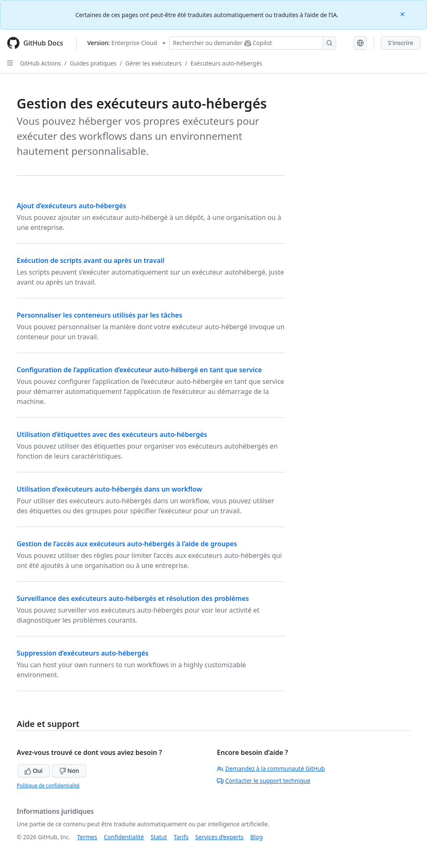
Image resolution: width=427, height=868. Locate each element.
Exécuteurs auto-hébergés (226, 63)
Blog (256, 837)
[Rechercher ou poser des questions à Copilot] (253, 43)
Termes (87, 837)
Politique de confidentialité (48, 786)
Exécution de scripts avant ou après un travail (90, 260)
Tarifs (181, 837)
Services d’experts (219, 837)
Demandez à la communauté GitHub (271, 768)
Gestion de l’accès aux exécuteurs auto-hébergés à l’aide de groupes (127, 544)
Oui (34, 771)
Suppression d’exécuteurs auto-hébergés (83, 653)
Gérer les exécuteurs (154, 63)
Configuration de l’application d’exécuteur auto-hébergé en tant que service (139, 370)
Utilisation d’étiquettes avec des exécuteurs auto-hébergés (112, 434)
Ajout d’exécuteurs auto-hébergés (72, 206)
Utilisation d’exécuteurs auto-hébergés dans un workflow (109, 489)
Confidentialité (124, 837)
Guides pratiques (93, 63)
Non (69, 771)
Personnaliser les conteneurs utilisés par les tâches (99, 315)
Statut (159, 837)
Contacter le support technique (264, 781)
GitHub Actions (40, 63)
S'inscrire (401, 43)
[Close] (403, 14)
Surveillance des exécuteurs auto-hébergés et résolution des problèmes (133, 598)
